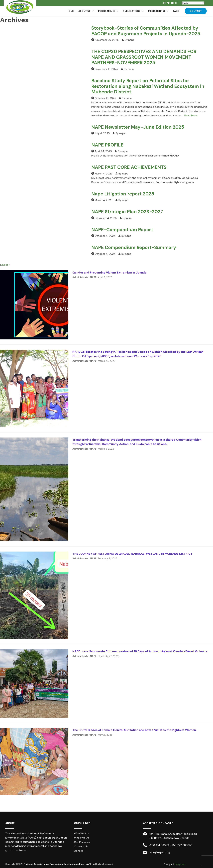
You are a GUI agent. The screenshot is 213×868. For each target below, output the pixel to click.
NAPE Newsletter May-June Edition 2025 (138, 127)
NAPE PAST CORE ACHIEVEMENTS (129, 167)
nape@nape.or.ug (159, 852)
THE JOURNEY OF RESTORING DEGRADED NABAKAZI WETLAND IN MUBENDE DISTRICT (132, 554)
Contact (196, 11)
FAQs (176, 11)
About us (86, 11)
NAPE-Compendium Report (122, 230)
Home (70, 11)
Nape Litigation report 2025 (123, 194)
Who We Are (82, 833)
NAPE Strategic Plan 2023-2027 (127, 212)
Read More (191, 115)
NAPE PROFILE (107, 145)
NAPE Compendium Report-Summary (134, 247)
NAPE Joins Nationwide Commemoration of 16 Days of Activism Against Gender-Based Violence (140, 651)
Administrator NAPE (84, 277)
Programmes (108, 11)
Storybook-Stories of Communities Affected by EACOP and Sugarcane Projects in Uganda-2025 (146, 31)
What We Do (82, 838)
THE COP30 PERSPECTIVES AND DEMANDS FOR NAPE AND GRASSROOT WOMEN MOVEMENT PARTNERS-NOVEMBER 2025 (144, 57)
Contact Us (81, 846)
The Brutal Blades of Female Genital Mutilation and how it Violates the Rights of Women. (134, 730)
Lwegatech (181, 864)
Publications (133, 11)
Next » (6, 265)
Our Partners (82, 842)
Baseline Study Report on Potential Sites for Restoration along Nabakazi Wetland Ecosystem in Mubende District (148, 86)
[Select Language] (193, 3)
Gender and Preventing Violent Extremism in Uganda (109, 273)
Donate (79, 851)
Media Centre (158, 11)
